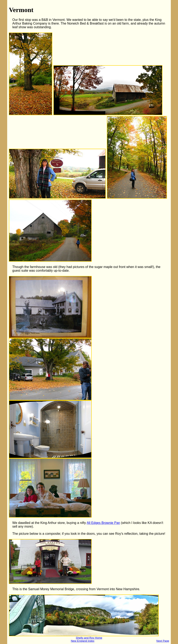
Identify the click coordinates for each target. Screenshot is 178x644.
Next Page (163, 641)
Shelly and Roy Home (89, 638)
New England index (83, 641)
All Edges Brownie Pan (103, 523)
